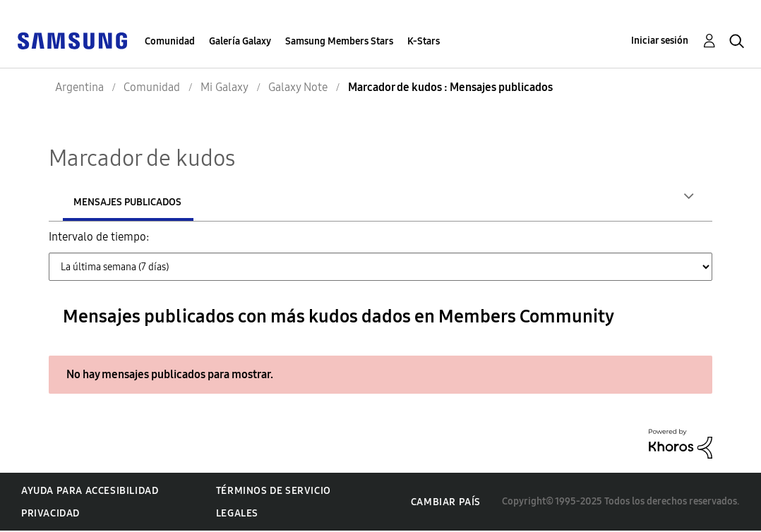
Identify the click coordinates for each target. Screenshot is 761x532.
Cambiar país (446, 503)
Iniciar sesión (660, 41)
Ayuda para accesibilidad (90, 492)
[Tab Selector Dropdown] (380, 268)
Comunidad (170, 41)
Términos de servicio (274, 492)
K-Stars (424, 41)
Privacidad (50, 515)
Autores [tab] (94, 202)
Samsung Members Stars (339, 41)
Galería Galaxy (240, 41)
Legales (237, 515)
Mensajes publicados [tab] (220, 202)
